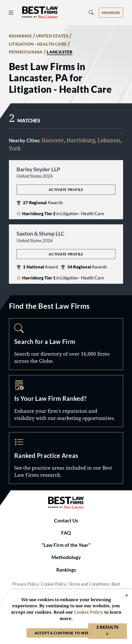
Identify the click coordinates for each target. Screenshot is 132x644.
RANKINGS (20, 36)
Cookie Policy (54, 584)
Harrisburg (81, 140)
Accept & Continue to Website (66, 633)
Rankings (66, 570)
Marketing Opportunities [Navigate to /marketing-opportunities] (66, 401)
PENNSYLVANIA (26, 52)
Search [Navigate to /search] (66, 344)
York (15, 148)
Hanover (53, 140)
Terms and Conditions (89, 584)
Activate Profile (66, 190)
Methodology (66, 557)
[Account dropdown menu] (111, 13)
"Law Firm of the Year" (66, 545)
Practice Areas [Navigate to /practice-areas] (66, 458)
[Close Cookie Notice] (123, 596)
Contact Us (66, 521)
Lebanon (109, 140)
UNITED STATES (52, 36)
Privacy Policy (25, 584)
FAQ (66, 533)
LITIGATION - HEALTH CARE (38, 44)
